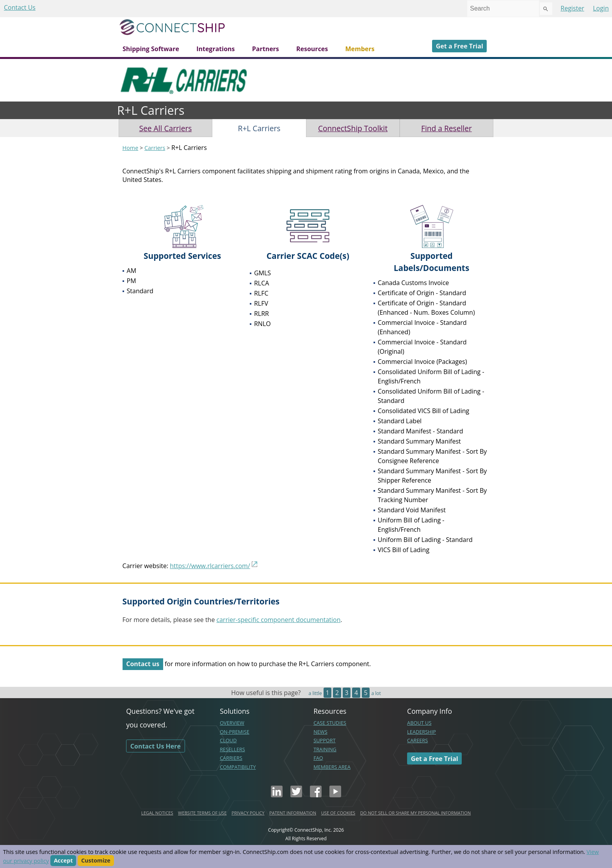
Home (131, 148)
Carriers (155, 148)
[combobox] (503, 9)
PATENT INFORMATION (293, 813)
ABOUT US (419, 723)
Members (360, 49)
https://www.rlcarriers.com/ (210, 566)
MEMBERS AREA (332, 767)
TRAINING (325, 749)
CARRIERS (231, 758)
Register (572, 8)
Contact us (143, 664)
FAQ (318, 758)
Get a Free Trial (460, 46)
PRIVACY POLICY (248, 813)
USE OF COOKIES (338, 813)
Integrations (215, 49)
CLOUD (228, 740)
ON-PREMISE (235, 732)
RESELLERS (232, 749)
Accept (63, 861)
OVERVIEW (232, 723)
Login (601, 8)
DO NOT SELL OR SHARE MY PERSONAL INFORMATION (415, 813)
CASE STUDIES (330, 723)
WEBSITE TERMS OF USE (202, 813)
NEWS (320, 732)
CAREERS (417, 740)
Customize (96, 861)
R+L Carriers (259, 128)
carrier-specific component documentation (279, 620)
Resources (312, 49)
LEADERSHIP (422, 732)
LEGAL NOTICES (157, 813)
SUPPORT (325, 740)
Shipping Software (151, 49)
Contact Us (20, 7)
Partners (266, 49)
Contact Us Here (156, 746)
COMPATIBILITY (238, 767)
